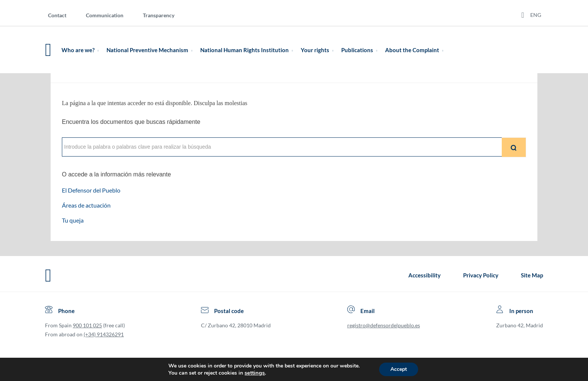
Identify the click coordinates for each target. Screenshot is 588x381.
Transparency (159, 15)
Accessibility (424, 275)
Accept (399, 369)
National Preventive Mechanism (151, 50)
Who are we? (82, 50)
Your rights (319, 50)
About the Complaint (416, 50)
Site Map (532, 275)
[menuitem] (63, 15)
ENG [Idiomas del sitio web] (536, 15)
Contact (57, 15)
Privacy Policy (481, 275)
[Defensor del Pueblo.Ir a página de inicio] (48, 275)
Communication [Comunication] (105, 15)
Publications (361, 50)
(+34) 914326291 (104, 334)
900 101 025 (87, 325)
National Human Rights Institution (248, 50)
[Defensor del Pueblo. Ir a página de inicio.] (48, 50)
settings (255, 373)
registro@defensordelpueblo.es (384, 325)
